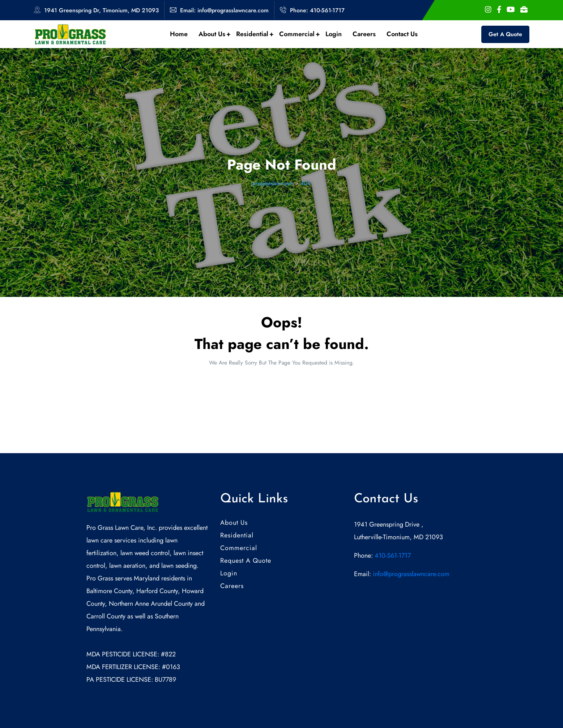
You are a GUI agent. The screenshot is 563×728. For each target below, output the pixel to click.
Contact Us (402, 34)
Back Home (282, 384)
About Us (214, 34)
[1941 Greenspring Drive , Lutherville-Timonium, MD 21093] (415, 630)
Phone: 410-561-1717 (317, 10)
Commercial (299, 34)
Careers (364, 34)
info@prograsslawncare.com (410, 574)
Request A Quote (246, 561)
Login (334, 34)
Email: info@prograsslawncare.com (224, 10)
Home (179, 34)
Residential (255, 34)
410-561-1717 (393, 555)
